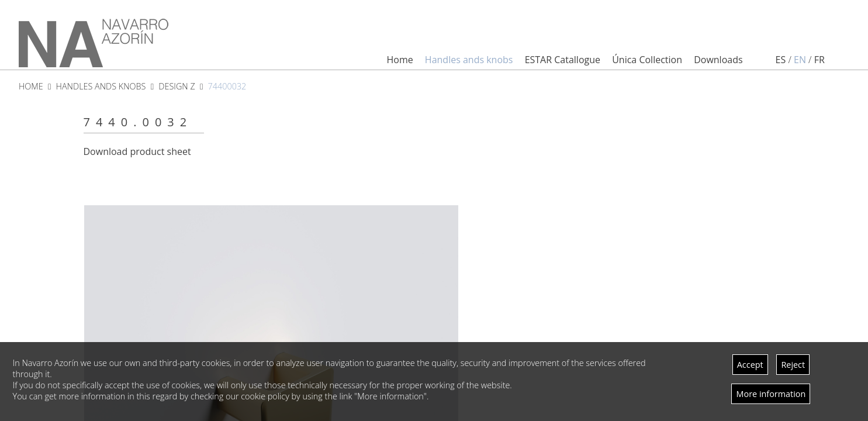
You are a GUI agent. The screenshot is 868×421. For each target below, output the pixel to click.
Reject (793, 365)
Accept (750, 365)
